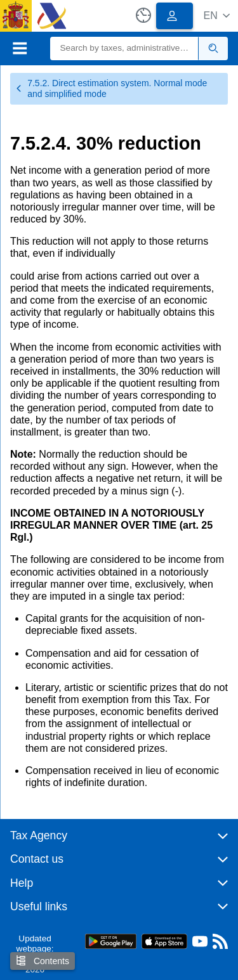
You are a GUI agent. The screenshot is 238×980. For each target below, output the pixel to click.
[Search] (125, 48)
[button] (217, 16)
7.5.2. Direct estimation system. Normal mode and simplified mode (111, 88)
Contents (43, 961)
